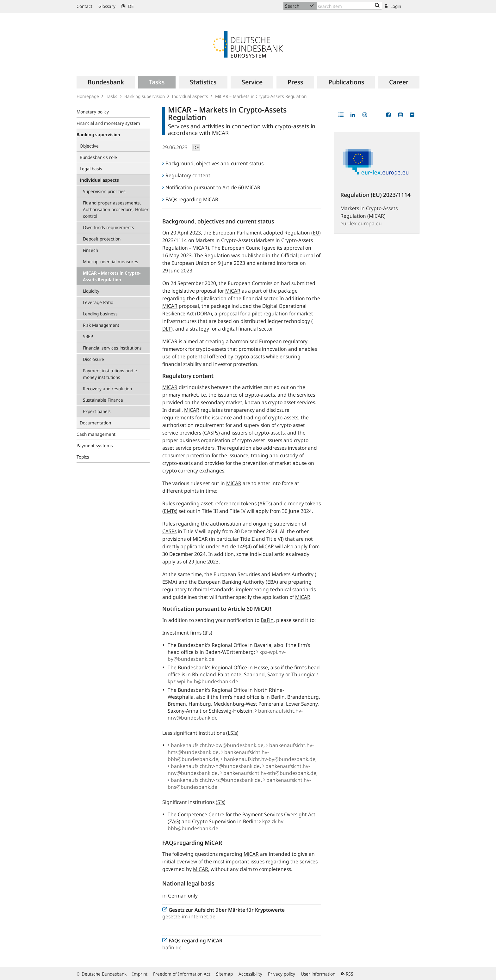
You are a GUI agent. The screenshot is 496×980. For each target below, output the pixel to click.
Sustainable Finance (103, 400)
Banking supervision (145, 96)
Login (393, 6)
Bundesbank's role (98, 157)
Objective (89, 146)
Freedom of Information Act (182, 974)
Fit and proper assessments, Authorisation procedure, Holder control (116, 209)
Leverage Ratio (98, 302)
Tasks (112, 96)
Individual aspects (190, 96)
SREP (88, 336)
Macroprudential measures (111, 262)
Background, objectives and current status (213, 163)
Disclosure (93, 359)
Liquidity (91, 291)
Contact (84, 6)
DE (128, 6)
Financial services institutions (112, 348)
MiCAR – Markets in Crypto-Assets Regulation (112, 276)
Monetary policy (93, 112)
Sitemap (224, 974)
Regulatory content (186, 175)
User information (318, 974)
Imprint (140, 974)
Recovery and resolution (107, 389)
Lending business (100, 314)
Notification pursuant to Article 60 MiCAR (211, 187)
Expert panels (97, 411)
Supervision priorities (104, 191)
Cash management (96, 434)
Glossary (107, 6)
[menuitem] (106, 82)
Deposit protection (102, 239)
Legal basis (91, 169)
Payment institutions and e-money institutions (111, 374)
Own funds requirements (108, 227)
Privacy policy (282, 974)
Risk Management (101, 325)
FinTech (90, 250)
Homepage (88, 96)
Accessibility (250, 974)
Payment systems (95, 445)
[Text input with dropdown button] (349, 6)
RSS (347, 974)
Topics (83, 457)
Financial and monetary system (108, 123)
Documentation (95, 423)
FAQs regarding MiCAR (190, 199)
